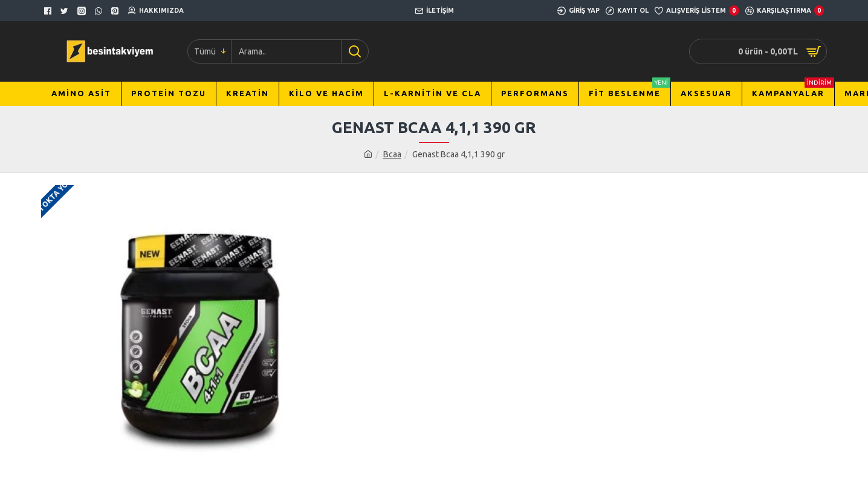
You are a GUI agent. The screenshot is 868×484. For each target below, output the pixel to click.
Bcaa (392, 154)
